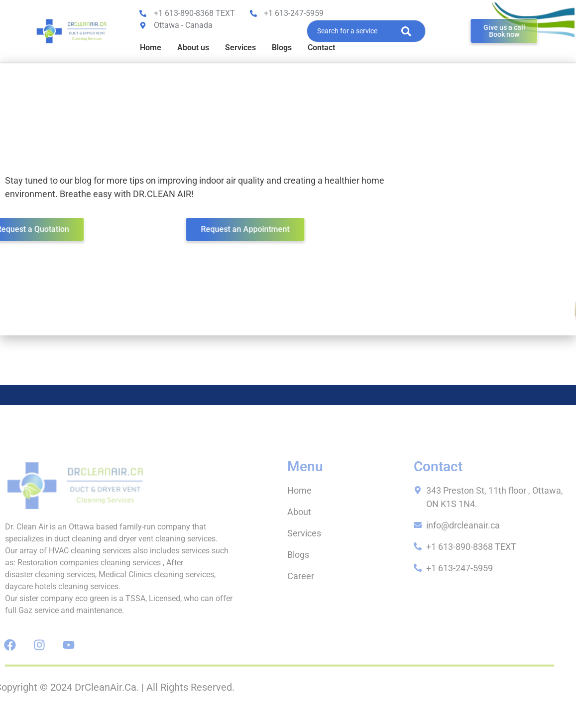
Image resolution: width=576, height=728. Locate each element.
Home (151, 48)
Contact (321, 48)
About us (193, 48)
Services (240, 48)
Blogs (282, 48)
